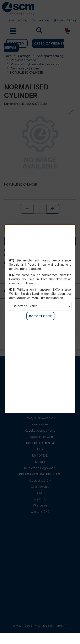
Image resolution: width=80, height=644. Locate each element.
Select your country (40, 255)
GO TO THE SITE (40, 316)
